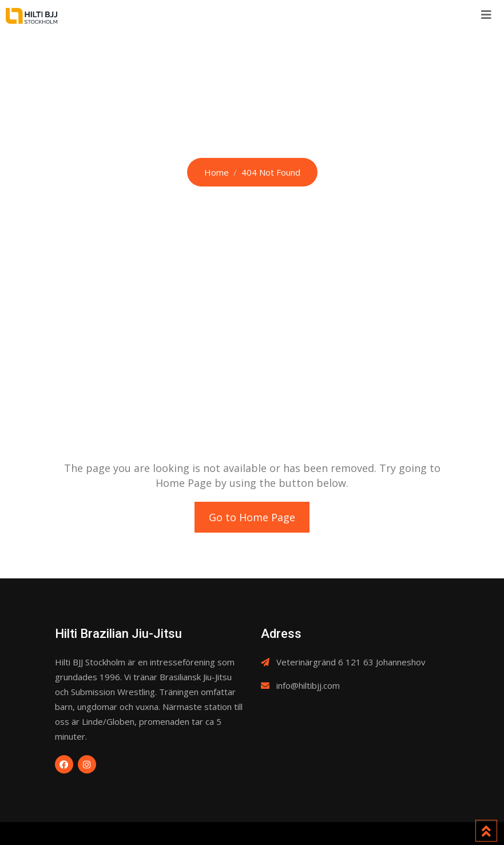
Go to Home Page (252, 517)
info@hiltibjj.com (308, 685)
